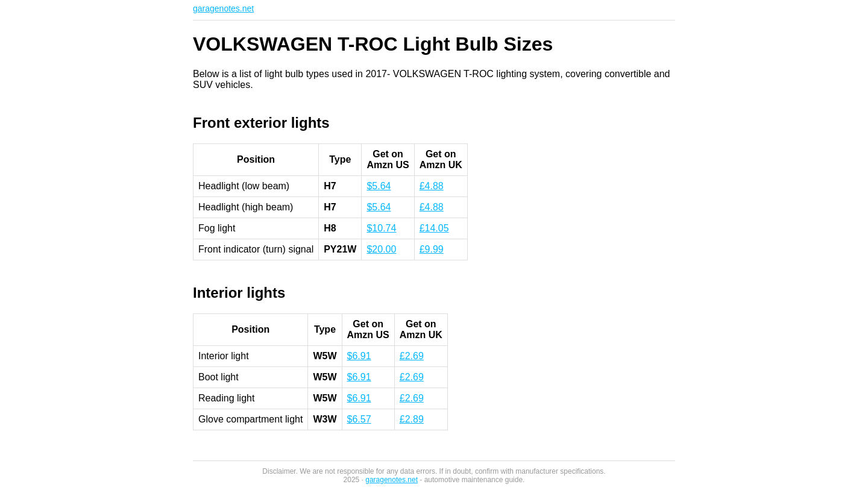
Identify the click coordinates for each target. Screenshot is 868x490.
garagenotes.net (223, 8)
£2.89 (412, 419)
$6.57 (359, 419)
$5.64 (379, 186)
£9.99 (432, 249)
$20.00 (381, 249)
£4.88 (432, 186)
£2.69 (412, 356)
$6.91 (359, 356)
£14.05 (434, 228)
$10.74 (381, 228)
